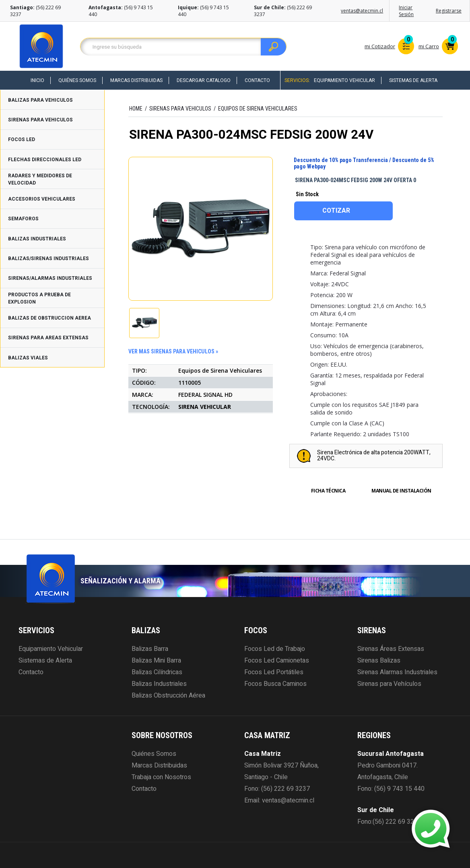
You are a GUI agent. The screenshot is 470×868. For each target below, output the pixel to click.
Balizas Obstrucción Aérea (168, 696)
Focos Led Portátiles (274, 672)
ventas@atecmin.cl (362, 11)
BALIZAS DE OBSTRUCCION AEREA (49, 318)
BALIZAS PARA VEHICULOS (40, 100)
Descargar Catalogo (204, 80)
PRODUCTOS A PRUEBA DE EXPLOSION (39, 298)
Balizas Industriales (159, 684)
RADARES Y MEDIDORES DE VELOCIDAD (40, 179)
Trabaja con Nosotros (161, 777)
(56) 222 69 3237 (286, 789)
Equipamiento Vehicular (344, 80)
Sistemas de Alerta (413, 80)
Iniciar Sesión (406, 11)
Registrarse (449, 11)
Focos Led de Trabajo (275, 649)
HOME (136, 109)
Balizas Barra (150, 649)
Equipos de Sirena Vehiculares (258, 109)
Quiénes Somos (77, 80)
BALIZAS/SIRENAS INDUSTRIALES (48, 259)
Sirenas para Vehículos (389, 684)
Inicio (37, 80)
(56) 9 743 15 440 (399, 789)
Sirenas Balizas (379, 661)
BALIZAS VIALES (28, 358)
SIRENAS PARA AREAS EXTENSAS (48, 338)
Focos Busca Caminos (275, 684)
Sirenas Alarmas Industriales (397, 672)
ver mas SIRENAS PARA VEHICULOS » (173, 351)
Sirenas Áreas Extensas (391, 649)
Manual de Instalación (401, 491)
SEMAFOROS (23, 219)
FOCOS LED (22, 140)
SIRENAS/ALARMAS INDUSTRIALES (50, 278)
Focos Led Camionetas (277, 661)
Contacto (257, 80)
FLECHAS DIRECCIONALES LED (45, 160)
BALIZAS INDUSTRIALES (37, 239)
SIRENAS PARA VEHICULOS (40, 120)
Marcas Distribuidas (136, 80)
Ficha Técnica (328, 491)
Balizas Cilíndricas (157, 672)
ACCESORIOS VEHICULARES (42, 199)
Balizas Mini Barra (156, 661)
